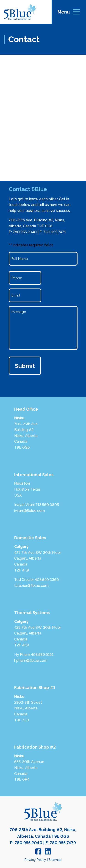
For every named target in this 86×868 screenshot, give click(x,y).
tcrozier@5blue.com (31, 586)
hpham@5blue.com (31, 661)
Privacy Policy (35, 860)
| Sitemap (54, 860)
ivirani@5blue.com (30, 511)
